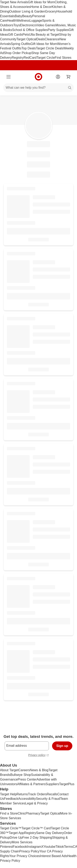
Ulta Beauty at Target (44, 35)
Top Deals (29, 48)
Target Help (8, 794)
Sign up (62, 746)
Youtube (49, 847)
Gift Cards (15, 35)
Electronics (28, 25)
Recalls (52, 794)
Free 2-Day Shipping (37, 838)
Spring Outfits (21, 44)
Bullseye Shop (21, 775)
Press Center (27, 779)
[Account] (58, 77)
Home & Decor (41, 7)
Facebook (20, 847)
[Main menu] (9, 77)
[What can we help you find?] (38, 88)
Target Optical (26, 39)
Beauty (27, 16)
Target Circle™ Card (36, 828)
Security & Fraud (48, 799)
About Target (9, 770)
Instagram (34, 847)
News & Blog (39, 770)
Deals (41, 39)
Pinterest (6, 847)
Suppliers (52, 784)
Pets (26, 35)
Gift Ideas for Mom (41, 2)
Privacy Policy (29, 851)
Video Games (46, 25)
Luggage (36, 21)
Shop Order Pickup (18, 53)
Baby (18, 16)
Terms (68, 847)
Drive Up (16, 838)
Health (12, 21)
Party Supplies (58, 30)
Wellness (23, 21)
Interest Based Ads (53, 856)
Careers (24, 770)
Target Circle (46, 58)
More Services (22, 842)
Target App (17, 833)
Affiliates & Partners (31, 784)
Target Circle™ (11, 828)
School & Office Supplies (30, 30)
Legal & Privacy (36, 803)
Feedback (11, 799)
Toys (17, 25)
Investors (11, 784)
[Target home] (38, 77)
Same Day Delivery (50, 833)
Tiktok (60, 847)
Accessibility (27, 799)
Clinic (22, 813)
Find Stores (63, 58)
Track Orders (37, 794)
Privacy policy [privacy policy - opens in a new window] (38, 756)
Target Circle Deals (50, 48)
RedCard (30, 58)
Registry (18, 58)
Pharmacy (33, 813)
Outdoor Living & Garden (27, 11)
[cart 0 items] (68, 77)
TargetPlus (67, 784)
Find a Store (9, 813)
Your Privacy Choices (24, 856)
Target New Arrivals (14, 2)
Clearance (52, 39)
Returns (22, 794)
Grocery (51, 11)
